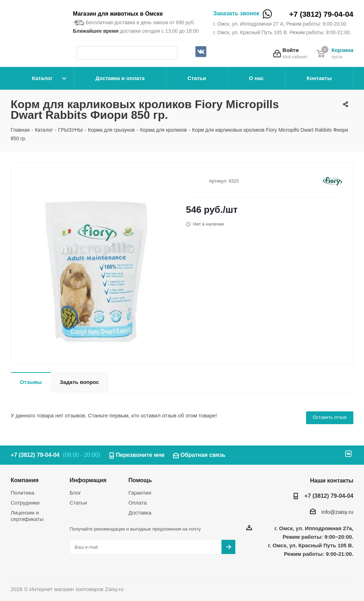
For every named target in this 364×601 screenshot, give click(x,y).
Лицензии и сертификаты (27, 516)
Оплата (138, 503)
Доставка (140, 513)
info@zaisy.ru (337, 512)
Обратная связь (203, 455)
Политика (22, 493)
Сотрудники (25, 503)
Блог (75, 493)
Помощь (140, 480)
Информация (88, 480)
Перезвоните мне (140, 455)
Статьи (197, 78)
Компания (25, 480)
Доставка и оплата (120, 78)
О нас (256, 78)
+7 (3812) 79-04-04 (321, 14)
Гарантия (140, 493)
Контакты (319, 78)
